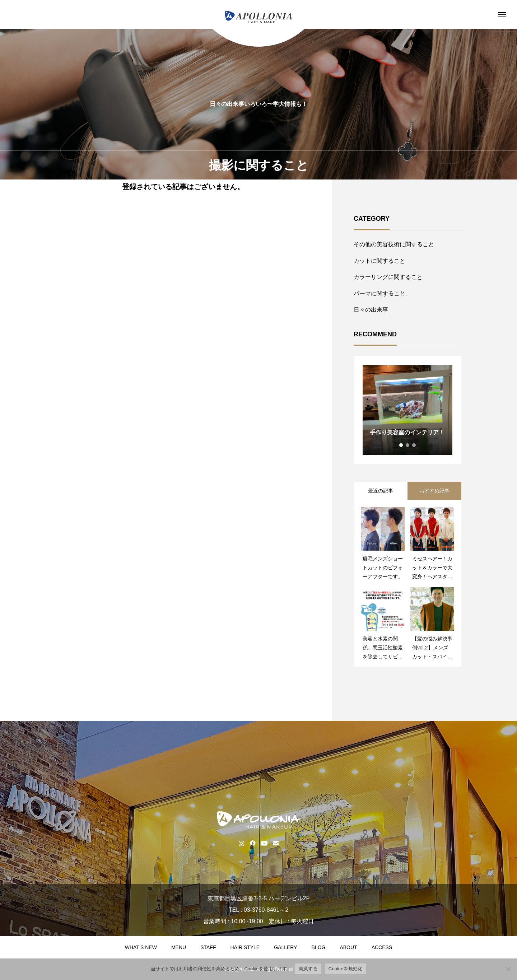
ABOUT (348, 947)
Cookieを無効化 (346, 969)
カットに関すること (379, 261)
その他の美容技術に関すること (394, 244)
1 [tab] (401, 445)
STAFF (208, 947)
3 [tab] (414, 445)
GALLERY (285, 947)
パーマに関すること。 (382, 293)
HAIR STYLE (245, 947)
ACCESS (382, 947)
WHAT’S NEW (141, 947)
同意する (308, 969)
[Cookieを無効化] (508, 969)
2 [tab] (408, 445)
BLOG (319, 947)
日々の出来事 (371, 310)
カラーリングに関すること (388, 277)
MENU (179, 947)
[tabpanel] (407, 410)
